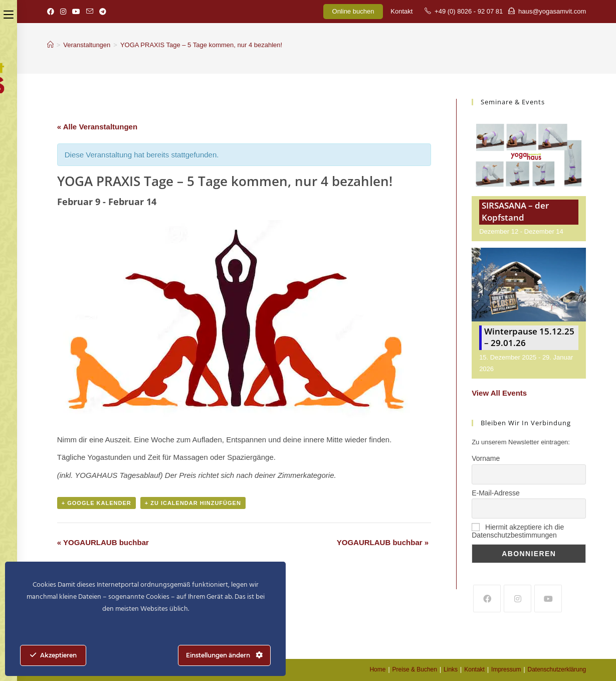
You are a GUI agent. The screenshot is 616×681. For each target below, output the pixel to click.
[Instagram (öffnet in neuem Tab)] (63, 12)
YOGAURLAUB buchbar (103, 542)
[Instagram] (518, 599)
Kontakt (401, 11)
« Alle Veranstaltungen (97, 127)
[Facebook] (487, 599)
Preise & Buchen (415, 669)
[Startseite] (50, 45)
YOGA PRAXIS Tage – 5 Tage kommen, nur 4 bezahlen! (201, 45)
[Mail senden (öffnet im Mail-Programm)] (90, 12)
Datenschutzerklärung (557, 669)
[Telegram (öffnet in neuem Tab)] (103, 12)
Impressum (506, 669)
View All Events (499, 393)
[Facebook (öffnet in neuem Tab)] (52, 12)
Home (377, 669)
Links (451, 669)
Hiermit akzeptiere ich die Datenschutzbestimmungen (518, 531)
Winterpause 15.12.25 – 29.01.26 (529, 337)
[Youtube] (548, 599)
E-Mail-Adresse (496, 493)
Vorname (486, 458)
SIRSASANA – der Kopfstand (515, 211)
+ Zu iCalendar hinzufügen (193, 503)
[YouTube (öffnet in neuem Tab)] (76, 12)
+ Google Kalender (96, 503)
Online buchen (353, 11)
